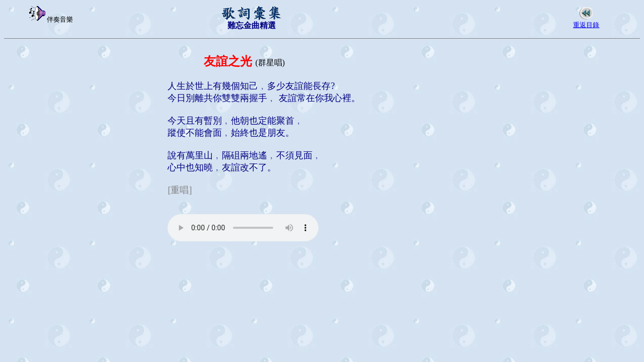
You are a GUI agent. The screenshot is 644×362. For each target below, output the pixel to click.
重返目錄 (586, 25)
